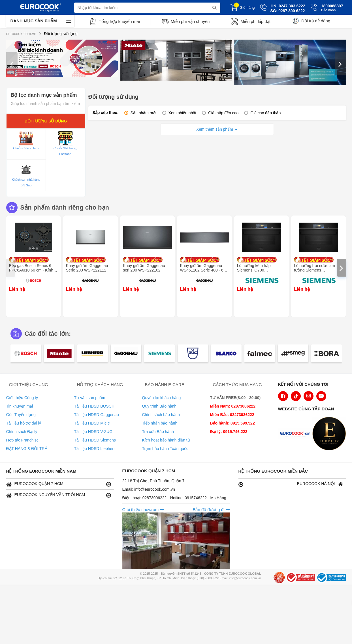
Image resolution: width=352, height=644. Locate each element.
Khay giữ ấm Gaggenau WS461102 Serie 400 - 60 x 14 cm (204, 270)
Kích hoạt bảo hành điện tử (166, 440)
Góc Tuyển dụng (21, 415)
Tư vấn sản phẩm (90, 398)
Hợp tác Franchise (23, 440)
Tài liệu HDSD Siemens (95, 440)
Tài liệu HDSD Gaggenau (97, 415)
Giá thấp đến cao (223, 113)
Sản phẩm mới (144, 113)
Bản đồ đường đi (211, 510)
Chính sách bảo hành (161, 415)
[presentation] (12, 64)
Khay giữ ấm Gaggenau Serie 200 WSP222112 (87, 268)
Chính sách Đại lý (22, 432)
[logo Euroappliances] (296, 434)
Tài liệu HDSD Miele (92, 423)
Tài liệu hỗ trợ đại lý (24, 423)
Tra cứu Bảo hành (158, 432)
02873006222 (155, 498)
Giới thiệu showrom (143, 510)
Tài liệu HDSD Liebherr (95, 449)
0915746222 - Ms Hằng (205, 498)
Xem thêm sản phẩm (215, 129)
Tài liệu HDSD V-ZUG (93, 432)
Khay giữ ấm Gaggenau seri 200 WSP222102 (144, 268)
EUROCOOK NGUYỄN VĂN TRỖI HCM (59, 495)
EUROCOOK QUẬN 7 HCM (59, 484)
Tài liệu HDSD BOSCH (94, 406)
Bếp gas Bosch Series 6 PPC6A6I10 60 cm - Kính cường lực (31, 270)
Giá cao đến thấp (265, 113)
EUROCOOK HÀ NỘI (291, 484)
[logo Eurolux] (330, 434)
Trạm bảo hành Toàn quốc (165, 449)
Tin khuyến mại (20, 406)
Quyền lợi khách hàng (162, 398)
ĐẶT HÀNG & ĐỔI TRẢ (27, 449)
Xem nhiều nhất (183, 113)
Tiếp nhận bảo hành (160, 423)
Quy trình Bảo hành (159, 406)
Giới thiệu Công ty (22, 398)
